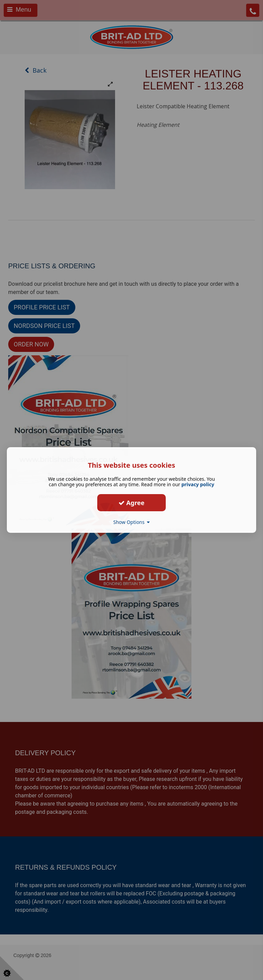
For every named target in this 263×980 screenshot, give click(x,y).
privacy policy (198, 484)
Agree (131, 502)
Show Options (132, 522)
